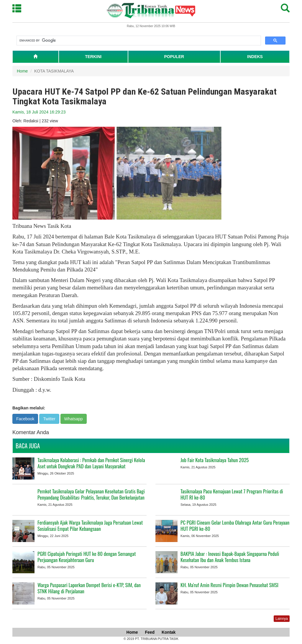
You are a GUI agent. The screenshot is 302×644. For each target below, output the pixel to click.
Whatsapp (74, 419)
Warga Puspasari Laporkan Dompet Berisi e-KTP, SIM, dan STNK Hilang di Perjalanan (89, 588)
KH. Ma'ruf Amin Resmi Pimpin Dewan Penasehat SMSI (229, 585)
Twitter (49, 419)
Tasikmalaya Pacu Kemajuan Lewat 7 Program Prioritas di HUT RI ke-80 (232, 494)
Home (22, 71)
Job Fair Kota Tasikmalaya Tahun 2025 (215, 460)
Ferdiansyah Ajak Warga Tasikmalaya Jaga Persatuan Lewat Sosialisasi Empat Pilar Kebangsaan (90, 526)
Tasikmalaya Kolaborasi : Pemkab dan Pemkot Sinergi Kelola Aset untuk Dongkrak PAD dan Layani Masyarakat (91, 463)
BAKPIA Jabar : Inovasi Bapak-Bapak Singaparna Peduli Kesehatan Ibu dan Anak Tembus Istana (230, 557)
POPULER (174, 57)
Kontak (169, 632)
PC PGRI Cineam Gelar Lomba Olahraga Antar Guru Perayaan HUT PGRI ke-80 (235, 526)
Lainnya (282, 619)
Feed (150, 632)
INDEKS (255, 57)
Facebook (25, 419)
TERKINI (93, 57)
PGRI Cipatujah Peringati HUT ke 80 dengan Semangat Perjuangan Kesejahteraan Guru (87, 557)
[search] (138, 41)
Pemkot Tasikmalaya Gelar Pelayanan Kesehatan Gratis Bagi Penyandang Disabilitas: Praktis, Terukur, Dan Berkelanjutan (91, 494)
